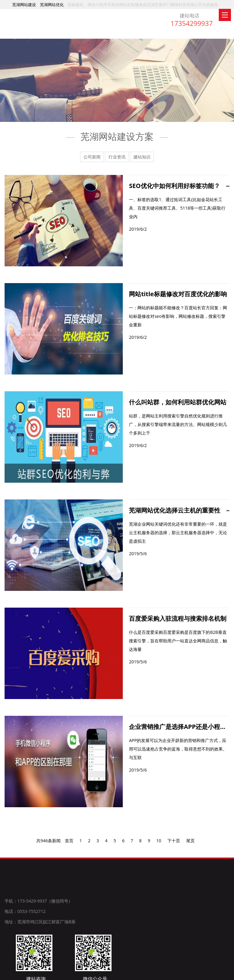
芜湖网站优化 (52, 5)
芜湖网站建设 (24, 5)
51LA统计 (220, 973)
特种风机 (107, 948)
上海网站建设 (17, 948)
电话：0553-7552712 (25, 916)
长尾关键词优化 (195, 973)
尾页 (190, 844)
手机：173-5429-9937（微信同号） (39, 905)
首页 (69, 844)
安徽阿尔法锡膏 (49, 948)
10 (159, 844)
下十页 (174, 844)
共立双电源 (130, 948)
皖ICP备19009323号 (160, 973)
